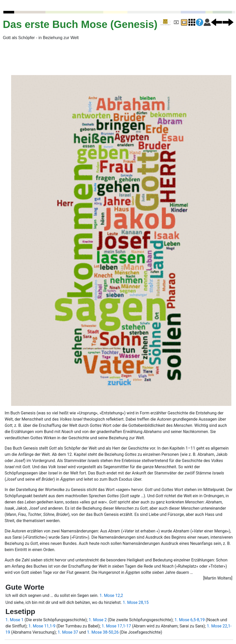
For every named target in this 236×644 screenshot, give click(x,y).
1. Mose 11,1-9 (42, 626)
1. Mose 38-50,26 (103, 632)
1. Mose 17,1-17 (116, 626)
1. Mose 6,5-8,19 (190, 620)
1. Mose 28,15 (136, 602)
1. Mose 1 (14, 620)
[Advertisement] (54, 58)
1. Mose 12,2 (111, 595)
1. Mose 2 (98, 620)
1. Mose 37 (68, 632)
